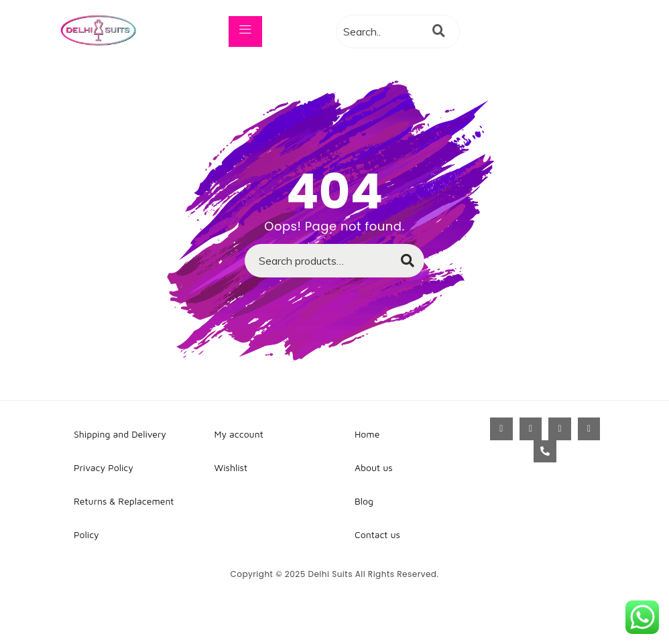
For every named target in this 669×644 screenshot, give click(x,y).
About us (374, 467)
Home (367, 434)
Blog (364, 501)
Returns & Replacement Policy (124, 518)
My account (239, 434)
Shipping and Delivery (120, 434)
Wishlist (231, 467)
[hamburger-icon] (245, 31)
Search (401, 265)
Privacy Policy (104, 467)
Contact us (377, 534)
